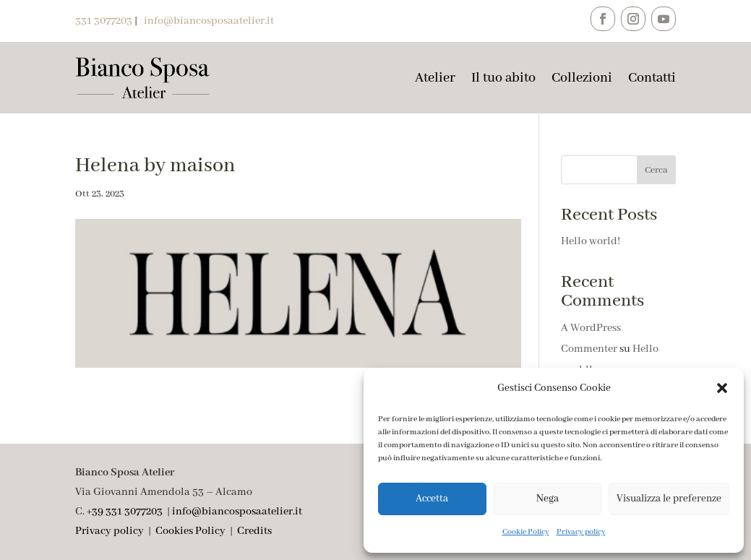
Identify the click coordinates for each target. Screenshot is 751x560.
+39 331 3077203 (125, 512)
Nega (548, 499)
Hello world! (591, 241)
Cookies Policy (190, 531)
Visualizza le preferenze (669, 499)
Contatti (652, 78)
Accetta (432, 499)
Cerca (656, 170)
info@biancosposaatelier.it (237, 512)
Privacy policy (581, 532)
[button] (722, 388)
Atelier (435, 78)
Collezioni (582, 78)
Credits (254, 531)
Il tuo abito (503, 78)
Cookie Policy (526, 532)
